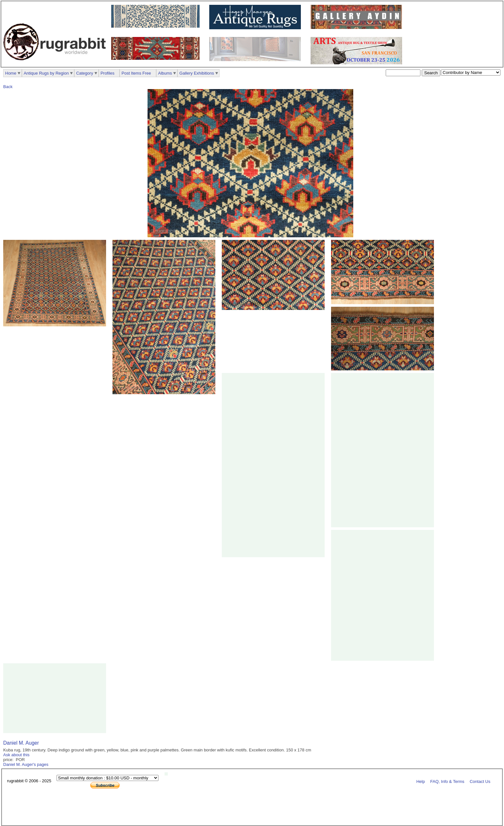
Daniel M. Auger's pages (26, 764)
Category (85, 73)
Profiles (108, 73)
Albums (165, 73)
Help (421, 781)
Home (11, 73)
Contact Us (480, 781)
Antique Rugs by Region (46, 73)
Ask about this (16, 755)
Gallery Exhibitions (197, 73)
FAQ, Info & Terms (447, 781)
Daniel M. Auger (21, 743)
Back (8, 87)
